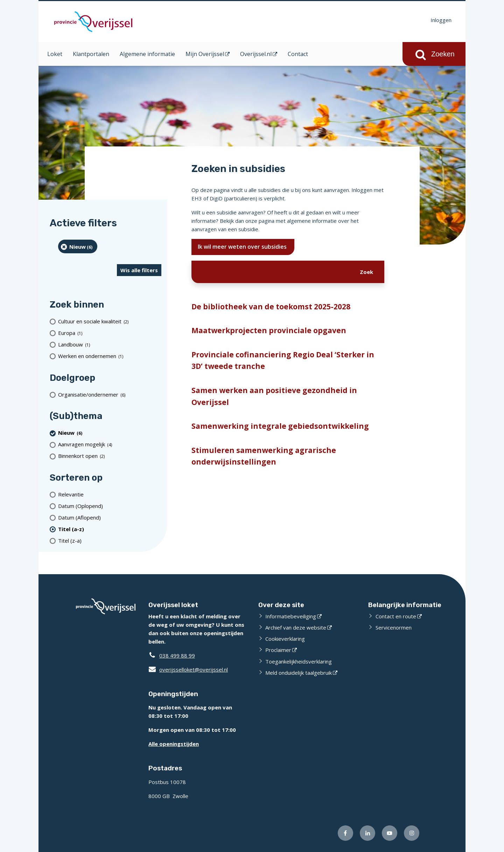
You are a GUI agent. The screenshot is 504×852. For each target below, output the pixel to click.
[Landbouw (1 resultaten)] (110, 345)
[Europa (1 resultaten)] (110, 333)
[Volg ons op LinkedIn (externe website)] (367, 833)
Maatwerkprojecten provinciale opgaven (269, 330)
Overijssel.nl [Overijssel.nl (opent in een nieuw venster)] (256, 54)
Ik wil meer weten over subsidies (243, 247)
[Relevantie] (110, 494)
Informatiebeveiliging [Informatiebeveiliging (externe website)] (291, 616)
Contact (298, 54)
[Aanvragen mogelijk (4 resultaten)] (110, 444)
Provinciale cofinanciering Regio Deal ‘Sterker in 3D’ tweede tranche (283, 360)
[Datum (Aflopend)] (110, 517)
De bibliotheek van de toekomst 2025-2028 (271, 307)
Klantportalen (91, 54)
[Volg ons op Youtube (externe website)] (390, 833)
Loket (55, 54)
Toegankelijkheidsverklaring (299, 661)
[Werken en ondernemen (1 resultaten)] (110, 356)
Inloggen (441, 20)
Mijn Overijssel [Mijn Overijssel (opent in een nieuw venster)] (205, 54)
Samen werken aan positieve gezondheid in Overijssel (274, 396)
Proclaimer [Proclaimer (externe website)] (278, 650)
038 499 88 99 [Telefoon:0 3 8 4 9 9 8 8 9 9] (177, 655)
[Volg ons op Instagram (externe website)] (412, 833)
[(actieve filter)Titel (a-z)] (110, 529)
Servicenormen (394, 627)
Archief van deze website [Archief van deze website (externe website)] (296, 627)
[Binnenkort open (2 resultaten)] (110, 456)
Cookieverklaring (285, 639)
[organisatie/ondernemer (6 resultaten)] (110, 394)
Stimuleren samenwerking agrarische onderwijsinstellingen (264, 456)
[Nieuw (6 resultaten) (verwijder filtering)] (78, 246)
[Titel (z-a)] (110, 540)
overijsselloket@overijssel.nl (188, 669)
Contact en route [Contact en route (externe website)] (396, 616)
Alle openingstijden (174, 744)
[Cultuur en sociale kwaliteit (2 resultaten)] (110, 321)
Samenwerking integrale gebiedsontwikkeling (280, 426)
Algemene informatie (147, 54)
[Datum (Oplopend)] (110, 506)
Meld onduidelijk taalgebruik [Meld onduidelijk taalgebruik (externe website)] (299, 673)
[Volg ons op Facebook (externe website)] (345, 833)
